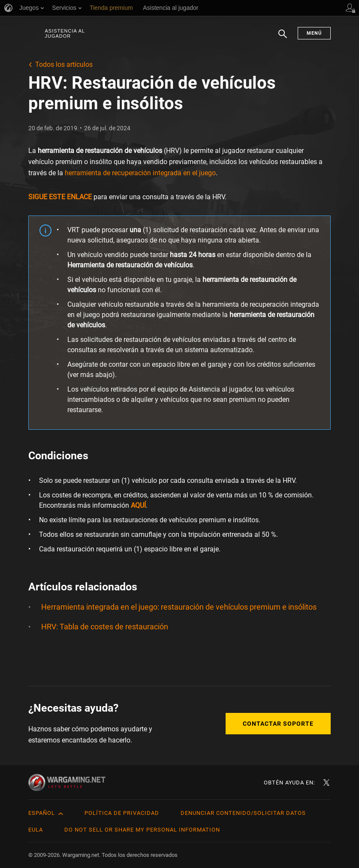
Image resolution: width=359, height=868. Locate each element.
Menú (314, 33)
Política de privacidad (122, 813)
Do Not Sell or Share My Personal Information (142, 830)
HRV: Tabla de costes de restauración (105, 627)
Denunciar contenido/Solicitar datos (243, 813)
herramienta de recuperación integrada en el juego (140, 173)
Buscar (283, 38)
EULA (36, 830)
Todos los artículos (64, 64)
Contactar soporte (278, 724)
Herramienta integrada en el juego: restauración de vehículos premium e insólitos (179, 607)
